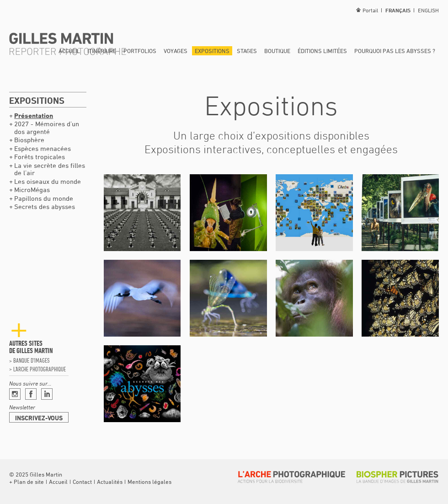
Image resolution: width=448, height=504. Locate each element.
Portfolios (140, 51)
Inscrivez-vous (39, 418)
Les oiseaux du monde (48, 181)
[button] (27, 482)
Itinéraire (102, 51)
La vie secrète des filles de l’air (50, 169)
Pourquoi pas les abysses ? (395, 51)
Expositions (212, 51)
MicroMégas (32, 190)
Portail (370, 10)
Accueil (69, 51)
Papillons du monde (44, 198)
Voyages (176, 51)
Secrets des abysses (45, 206)
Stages (247, 51)
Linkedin (47, 394)
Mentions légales (149, 482)
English (428, 10)
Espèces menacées (43, 148)
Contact (82, 482)
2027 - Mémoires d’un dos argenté (47, 128)
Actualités (110, 482)
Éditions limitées (322, 51)
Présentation (34, 115)
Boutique (277, 51)
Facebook (31, 394)
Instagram (15, 394)
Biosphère (29, 140)
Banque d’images (31, 360)
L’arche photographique (40, 369)
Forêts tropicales (40, 157)
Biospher (397, 477)
